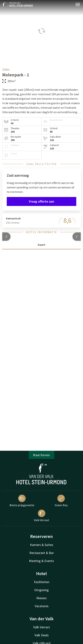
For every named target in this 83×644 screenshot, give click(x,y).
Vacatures (42, 606)
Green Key (61, 501)
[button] (6, 237)
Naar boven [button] (41, 455)
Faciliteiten (42, 582)
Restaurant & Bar (42, 553)
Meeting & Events (41, 561)
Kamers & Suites (42, 545)
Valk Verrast (42, 516)
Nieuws (41, 598)
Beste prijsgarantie (22, 501)
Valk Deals (42, 635)
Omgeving (41, 590)
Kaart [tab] (42, 245)
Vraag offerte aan (41, 201)
